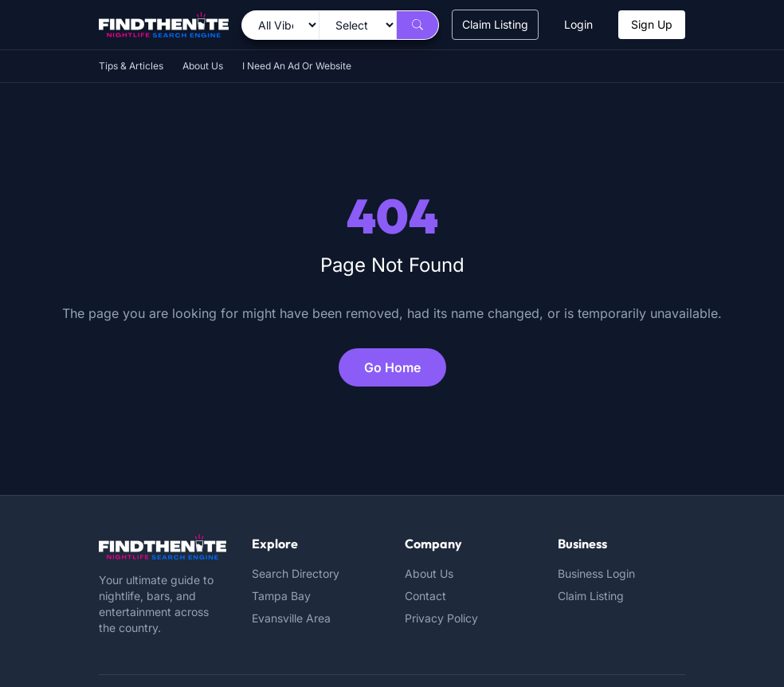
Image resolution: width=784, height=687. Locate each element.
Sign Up (652, 24)
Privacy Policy (441, 618)
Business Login (596, 573)
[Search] (417, 25)
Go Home (392, 367)
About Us (203, 66)
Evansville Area (291, 618)
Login (578, 24)
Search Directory (296, 573)
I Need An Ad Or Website (297, 66)
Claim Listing (495, 24)
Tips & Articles (131, 66)
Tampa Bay (281, 596)
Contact (425, 596)
